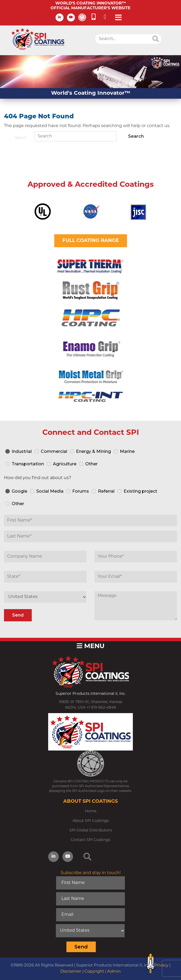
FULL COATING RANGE (91, 241)
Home (91, 811)
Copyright (94, 972)
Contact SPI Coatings (91, 840)
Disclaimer (71, 972)
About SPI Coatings (91, 821)
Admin (114, 972)
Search (20, 137)
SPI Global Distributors (91, 831)
